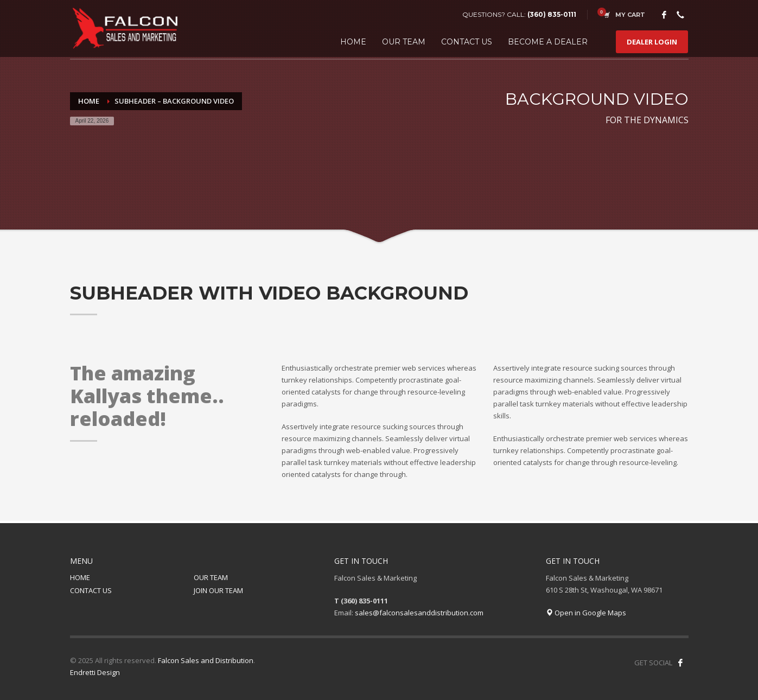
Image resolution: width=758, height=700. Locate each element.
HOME (80, 577)
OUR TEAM (211, 577)
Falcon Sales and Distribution (206, 660)
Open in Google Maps (586, 613)
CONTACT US (91, 590)
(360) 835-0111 (552, 14)
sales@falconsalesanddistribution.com (419, 613)
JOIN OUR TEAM (218, 590)
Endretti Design (95, 672)
